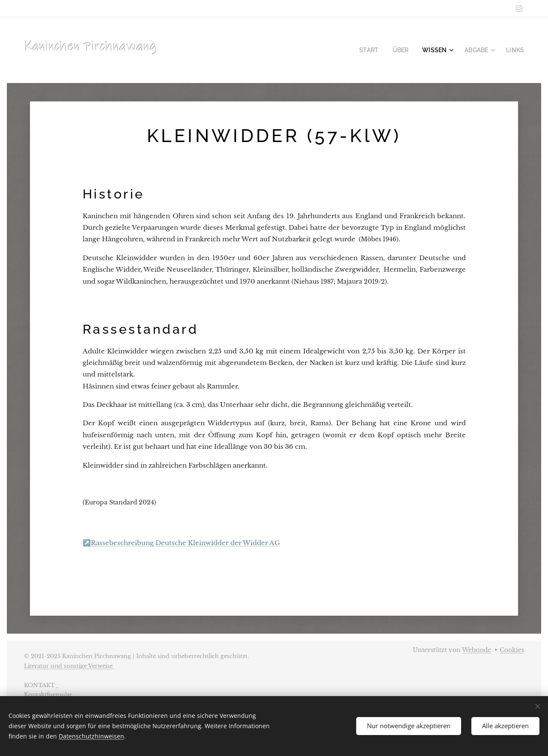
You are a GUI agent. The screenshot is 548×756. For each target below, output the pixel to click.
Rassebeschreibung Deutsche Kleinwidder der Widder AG (185, 543)
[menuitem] (379, 50)
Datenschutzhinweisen (91, 736)
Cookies (512, 650)
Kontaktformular (48, 695)
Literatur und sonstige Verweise (69, 666)
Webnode (477, 650)
